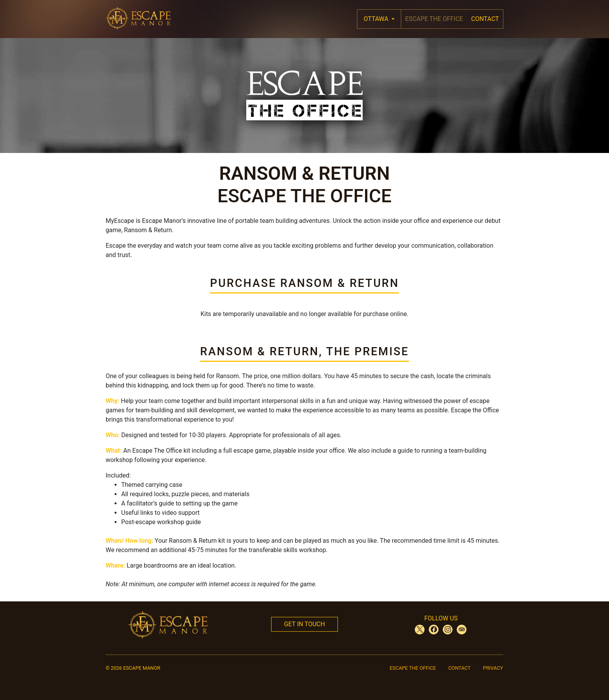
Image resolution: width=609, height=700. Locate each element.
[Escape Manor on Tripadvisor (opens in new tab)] (462, 630)
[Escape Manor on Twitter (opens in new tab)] (420, 630)
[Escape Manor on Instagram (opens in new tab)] (448, 630)
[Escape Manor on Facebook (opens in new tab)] (434, 630)
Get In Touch (304, 624)
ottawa (377, 19)
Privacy (493, 668)
